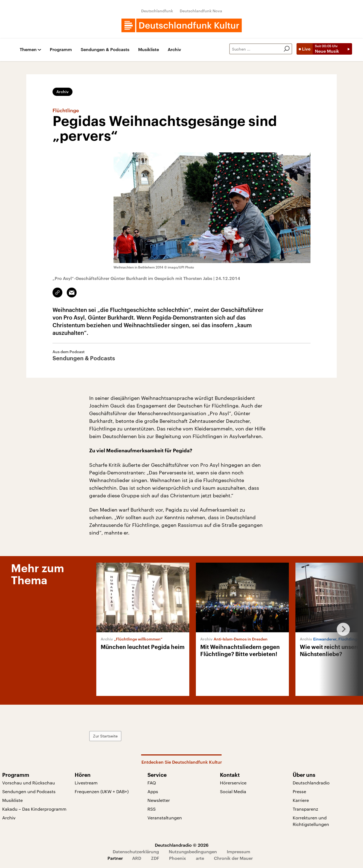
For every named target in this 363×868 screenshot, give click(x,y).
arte (200, 858)
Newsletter (159, 800)
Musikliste (149, 50)
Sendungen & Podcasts (105, 50)
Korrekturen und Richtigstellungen (311, 821)
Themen (28, 50)
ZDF (155, 858)
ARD (137, 858)
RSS (152, 809)
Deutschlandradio (311, 783)
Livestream (86, 783)
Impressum (239, 851)
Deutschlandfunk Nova (201, 11)
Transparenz (305, 809)
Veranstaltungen (165, 818)
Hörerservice (233, 783)
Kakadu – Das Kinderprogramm (34, 809)
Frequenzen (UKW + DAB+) (102, 791)
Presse (299, 791)
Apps (153, 791)
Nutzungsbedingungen (193, 851)
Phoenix (178, 858)
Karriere (301, 800)
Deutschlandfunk (157, 11)
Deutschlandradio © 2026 (182, 845)
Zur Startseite (105, 736)
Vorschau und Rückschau (29, 783)
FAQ (152, 783)
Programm (61, 50)
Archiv (174, 50)
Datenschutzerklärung (136, 851)
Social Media (233, 791)
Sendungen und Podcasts (29, 791)
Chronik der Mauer (233, 858)
